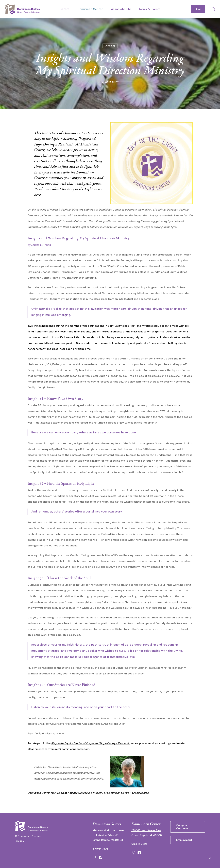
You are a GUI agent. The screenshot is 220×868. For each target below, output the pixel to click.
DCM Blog (110, 46)
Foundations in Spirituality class (108, 326)
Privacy (19, 841)
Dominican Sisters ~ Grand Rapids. (128, 793)
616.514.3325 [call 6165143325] (139, 844)
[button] (188, 827)
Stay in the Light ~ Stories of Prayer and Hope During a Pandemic (91, 743)
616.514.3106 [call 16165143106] (100, 849)
